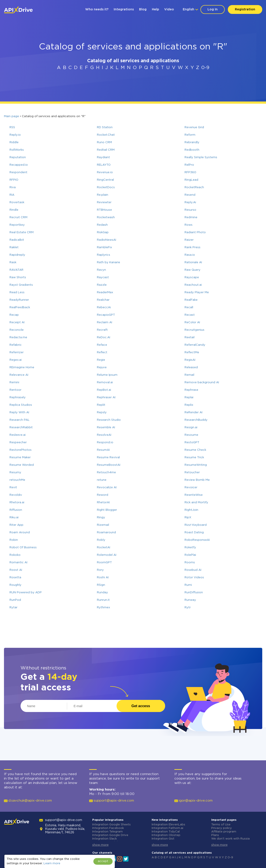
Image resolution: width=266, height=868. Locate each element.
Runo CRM (104, 142)
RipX (188, 518)
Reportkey (17, 225)
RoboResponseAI (197, 540)
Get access (141, 706)
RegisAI (190, 360)
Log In (213, 9)
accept (103, 861)
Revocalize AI (107, 488)
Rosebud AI (193, 570)
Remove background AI (202, 382)
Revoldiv (16, 495)
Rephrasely (18, 397)
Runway (190, 600)
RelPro (189, 165)
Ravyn (101, 270)
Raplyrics (104, 255)
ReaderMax (105, 292)
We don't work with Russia (230, 839)
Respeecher (18, 442)
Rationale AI (193, 262)
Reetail (190, 337)
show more (100, 845)
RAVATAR (16, 270)
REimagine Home (22, 367)
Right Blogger (107, 510)
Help (155, 9)
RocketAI (104, 548)
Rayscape (192, 277)
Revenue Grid (194, 127)
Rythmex (103, 608)
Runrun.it (103, 600)
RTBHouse (104, 210)
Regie (101, 360)
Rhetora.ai (17, 503)
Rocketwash (106, 217)
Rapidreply (17, 255)
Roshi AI (103, 578)
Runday (102, 593)
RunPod (15, 600)
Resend (190, 195)
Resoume (191, 435)
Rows (189, 225)
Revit (13, 488)
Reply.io (15, 135)
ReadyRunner (19, 300)
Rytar (13, 608)
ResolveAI (104, 435)
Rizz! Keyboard (196, 525)
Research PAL (20, 420)
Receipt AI (17, 322)
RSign (101, 585)
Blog (143, 9)
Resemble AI (106, 427)
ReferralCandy (195, 345)
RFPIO (14, 180)
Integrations (124, 9)
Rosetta (15, 578)
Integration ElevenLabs (168, 825)
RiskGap (103, 232)
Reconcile (17, 330)
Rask (13, 262)
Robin (14, 540)
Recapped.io (19, 165)
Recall (189, 307)
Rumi (188, 585)
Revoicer (191, 488)
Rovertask (17, 202)
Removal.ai (105, 382)
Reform (190, 135)
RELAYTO (104, 165)
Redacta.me (18, 337)
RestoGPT (192, 442)
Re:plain (103, 195)
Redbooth (192, 150)
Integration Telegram (108, 832)
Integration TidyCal (166, 832)
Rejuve (102, 367)
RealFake (191, 300)
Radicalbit (17, 240)
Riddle (14, 142)
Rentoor (15, 390)
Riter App (16, 525)
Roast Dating (194, 533)
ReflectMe (192, 352)
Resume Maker (20, 457)
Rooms (190, 563)
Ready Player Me (197, 292)
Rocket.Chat (106, 135)
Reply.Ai (190, 202)
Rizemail (103, 525)
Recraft (102, 330)
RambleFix (104, 247)
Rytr (188, 608)
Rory (100, 570)
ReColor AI (192, 322)
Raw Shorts (18, 277)
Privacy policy (222, 828)
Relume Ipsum (107, 375)
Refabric (16, 345)
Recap (14, 315)
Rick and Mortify (196, 503)
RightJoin (191, 510)
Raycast (103, 277)
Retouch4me (106, 473)
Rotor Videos (194, 578)
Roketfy (190, 548)
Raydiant (103, 157)
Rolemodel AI (107, 555)
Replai (189, 397)
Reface (102, 345)
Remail (189, 375)
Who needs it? (97, 9)
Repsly (102, 412)
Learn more (52, 863)
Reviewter (104, 202)
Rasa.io (190, 255)
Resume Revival (108, 457)
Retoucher (192, 473)
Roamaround (106, 533)
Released (191, 367)
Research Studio (109, 420)
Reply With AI (19, 412)
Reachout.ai (193, 285)
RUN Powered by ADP (26, 593)
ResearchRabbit (21, 427)
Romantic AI (18, 563)
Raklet (14, 247)
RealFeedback (20, 307)
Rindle (14, 210)
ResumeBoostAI (109, 465)
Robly (101, 540)
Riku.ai (14, 518)
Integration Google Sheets (111, 825)
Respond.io (105, 442)
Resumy (15, 473)
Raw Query (192, 270)
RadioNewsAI (107, 240)
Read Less (17, 292)
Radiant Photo (195, 232)
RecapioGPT (106, 315)
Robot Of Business (23, 548)
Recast (190, 315)
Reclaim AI (105, 322)
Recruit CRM (18, 217)
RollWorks (17, 150)
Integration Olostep (166, 835)
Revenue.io (105, 172)
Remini (14, 382)
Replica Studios (21, 405)
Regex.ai (16, 360)
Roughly (15, 585)
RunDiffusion (194, 593)
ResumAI (103, 450)
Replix (189, 405)
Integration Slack (105, 839)
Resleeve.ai (18, 435)
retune (102, 480)
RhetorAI (103, 503)
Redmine (191, 217)
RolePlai (190, 555)
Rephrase (191, 390)
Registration (245, 9)
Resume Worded (22, 465)
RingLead (191, 180)
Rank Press (192, 247)
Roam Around (20, 533)
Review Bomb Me (197, 480)
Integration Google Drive (110, 835)
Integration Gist (163, 839)
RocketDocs (106, 187)
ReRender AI (193, 412)
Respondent (18, 172)
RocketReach (194, 187)
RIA (12, 195)
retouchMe (17, 480)
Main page (11, 116)
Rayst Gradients (21, 285)
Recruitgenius (194, 330)
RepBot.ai (104, 390)
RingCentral (105, 180)
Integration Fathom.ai (167, 828)
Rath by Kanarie (108, 262)
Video (169, 9)
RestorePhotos (21, 450)
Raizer (189, 240)
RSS (12, 127)
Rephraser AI (106, 397)
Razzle (102, 285)
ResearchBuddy (196, 420)
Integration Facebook (108, 828)
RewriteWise (194, 495)
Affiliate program (224, 832)
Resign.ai (191, 427)
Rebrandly (192, 142)
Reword (103, 495)
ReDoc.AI (104, 337)
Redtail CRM (106, 150)
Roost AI (16, 570)
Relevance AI (19, 375)
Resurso (190, 210)
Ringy (101, 518)
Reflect (102, 352)
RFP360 (190, 172)
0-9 (205, 68)
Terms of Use (221, 825)
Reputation (18, 157)
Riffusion (16, 510)
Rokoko (15, 555)
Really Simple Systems (201, 157)
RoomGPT (104, 563)
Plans (215, 835)
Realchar (103, 300)
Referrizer (17, 352)
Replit (101, 405)
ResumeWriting (196, 465)
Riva (13, 187)
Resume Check (195, 450)
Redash (102, 225)
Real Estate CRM (22, 232)
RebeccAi (104, 307)
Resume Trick (194, 457)
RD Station (105, 127)
